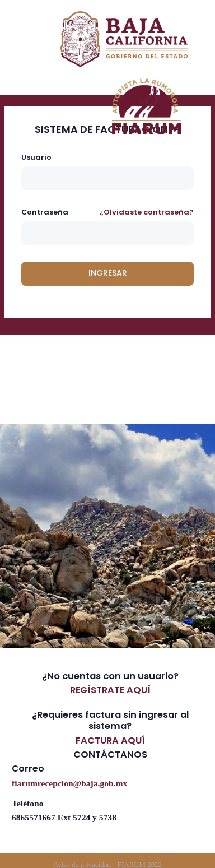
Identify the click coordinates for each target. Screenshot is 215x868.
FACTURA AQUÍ (110, 741)
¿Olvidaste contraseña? (146, 212)
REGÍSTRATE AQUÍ (110, 690)
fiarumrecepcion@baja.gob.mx (69, 783)
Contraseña (45, 212)
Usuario (36, 157)
